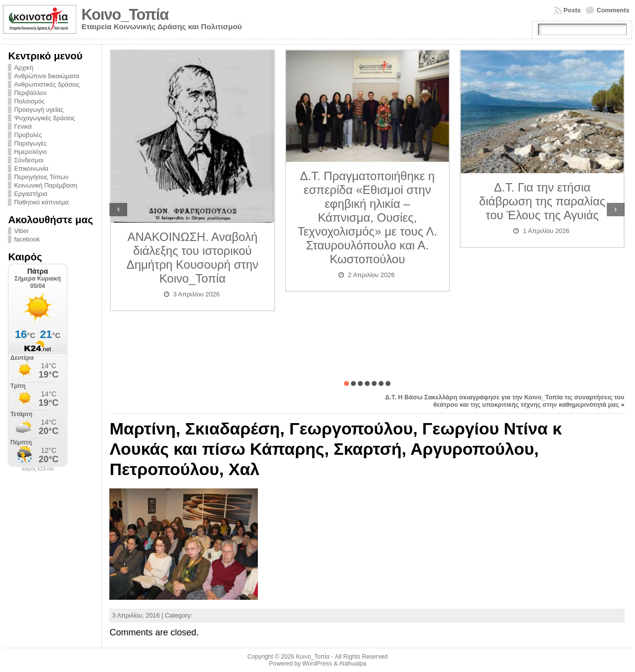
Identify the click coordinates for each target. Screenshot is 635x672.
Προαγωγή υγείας (39, 110)
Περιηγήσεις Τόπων (41, 177)
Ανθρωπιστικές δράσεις (47, 84)
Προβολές (28, 135)
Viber (21, 231)
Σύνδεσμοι (28, 160)
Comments (613, 10)
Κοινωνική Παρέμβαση (46, 185)
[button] (346, 384)
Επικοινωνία (31, 168)
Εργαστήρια (30, 194)
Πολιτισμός (29, 101)
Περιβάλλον (30, 93)
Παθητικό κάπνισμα (41, 202)
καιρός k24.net (38, 469)
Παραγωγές (30, 143)
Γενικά (23, 126)
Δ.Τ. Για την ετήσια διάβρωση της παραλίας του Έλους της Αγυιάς (542, 201)
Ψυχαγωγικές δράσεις (44, 118)
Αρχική (24, 68)
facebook (27, 239)
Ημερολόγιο (30, 152)
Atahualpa (353, 664)
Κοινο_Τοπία (125, 15)
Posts (572, 10)
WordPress (317, 664)
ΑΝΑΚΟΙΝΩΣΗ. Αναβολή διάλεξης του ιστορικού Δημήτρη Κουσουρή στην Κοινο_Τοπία (193, 258)
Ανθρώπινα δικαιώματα (46, 76)
